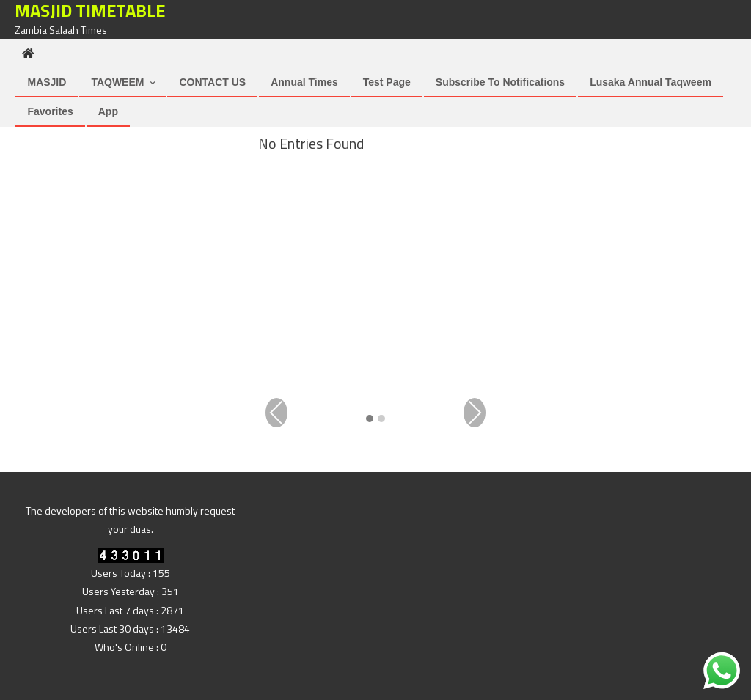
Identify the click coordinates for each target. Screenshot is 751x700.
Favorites (50, 111)
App (108, 111)
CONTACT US (212, 82)
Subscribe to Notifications (500, 82)
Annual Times (304, 82)
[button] (370, 420)
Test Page (387, 82)
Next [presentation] (475, 413)
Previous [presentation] (276, 413)
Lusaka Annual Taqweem (651, 82)
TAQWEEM (117, 82)
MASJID (47, 82)
